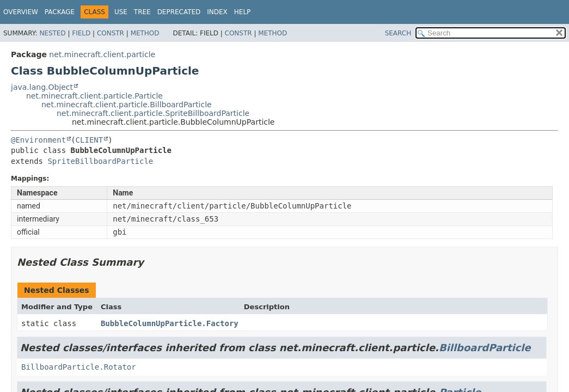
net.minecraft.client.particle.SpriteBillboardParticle (153, 113)
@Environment (38, 140)
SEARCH (398, 33)
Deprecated (179, 12)
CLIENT (90, 140)
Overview (21, 12)
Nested (52, 33)
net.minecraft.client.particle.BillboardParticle (127, 105)
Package (60, 12)
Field (81, 33)
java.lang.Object (42, 87)
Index (217, 12)
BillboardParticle (485, 348)
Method (145, 33)
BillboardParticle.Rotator (79, 367)
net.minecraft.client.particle (102, 54)
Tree (142, 12)
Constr (111, 33)
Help (243, 12)
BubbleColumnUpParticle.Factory (170, 323)
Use (121, 12)
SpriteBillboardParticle (100, 161)
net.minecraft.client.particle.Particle (94, 96)
